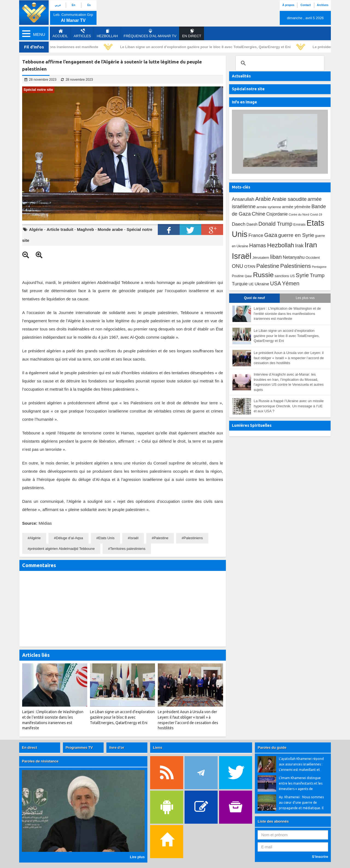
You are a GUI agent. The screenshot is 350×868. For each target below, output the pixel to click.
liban (276, 257)
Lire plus (137, 857)
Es (89, 5)
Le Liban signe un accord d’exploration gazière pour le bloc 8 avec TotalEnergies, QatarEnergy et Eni (206, 47)
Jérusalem (261, 258)
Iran (311, 245)
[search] (279, 63)
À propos (288, 5)
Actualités (241, 76)
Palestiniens (193, 538)
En (73, 5)
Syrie (302, 275)
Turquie (240, 284)
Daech (239, 224)
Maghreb (85, 229)
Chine (258, 214)
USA (276, 284)
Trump (317, 275)
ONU (238, 266)
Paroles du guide (272, 747)
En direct (30, 747)
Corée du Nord (299, 214)
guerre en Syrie (296, 235)
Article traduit (60, 229)
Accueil (60, 33)
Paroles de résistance (40, 761)
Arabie (263, 199)
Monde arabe (110, 229)
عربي (58, 5)
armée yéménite (296, 207)
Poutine (238, 276)
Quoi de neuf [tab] (254, 298)
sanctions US (285, 276)
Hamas (258, 245)
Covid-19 (316, 214)
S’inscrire (320, 857)
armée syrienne (269, 207)
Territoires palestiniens (128, 549)
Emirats (300, 224)
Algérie (36, 229)
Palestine (161, 538)
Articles (82, 33)
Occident (313, 258)
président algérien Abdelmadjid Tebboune (62, 549)
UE (251, 284)
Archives (323, 5)
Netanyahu (294, 257)
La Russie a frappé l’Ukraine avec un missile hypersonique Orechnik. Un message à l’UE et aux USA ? (289, 406)
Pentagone (319, 267)
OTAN (250, 266)
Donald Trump (275, 224)
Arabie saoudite (289, 199)
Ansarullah (243, 199)
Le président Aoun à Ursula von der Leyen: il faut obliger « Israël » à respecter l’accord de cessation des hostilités (289, 358)
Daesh (252, 224)
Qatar (248, 276)
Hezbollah (107, 33)
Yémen (291, 283)
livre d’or (117, 747)
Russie (263, 275)
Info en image (244, 102)
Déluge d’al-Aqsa (70, 538)
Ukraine (262, 284)
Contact (306, 5)
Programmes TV (79, 747)
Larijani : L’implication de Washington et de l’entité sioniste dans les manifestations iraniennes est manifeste (287, 313)
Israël (134, 538)
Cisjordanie (277, 214)
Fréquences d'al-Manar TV (150, 33)
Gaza (271, 235)
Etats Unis (106, 538)
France (256, 235)
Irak (299, 246)
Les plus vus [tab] (305, 298)
